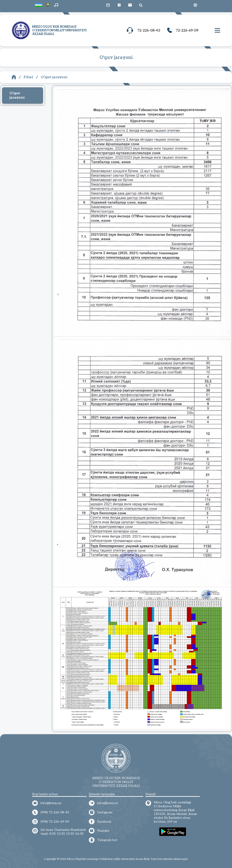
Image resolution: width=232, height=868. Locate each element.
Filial (28, 77)
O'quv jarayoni (54, 77)
